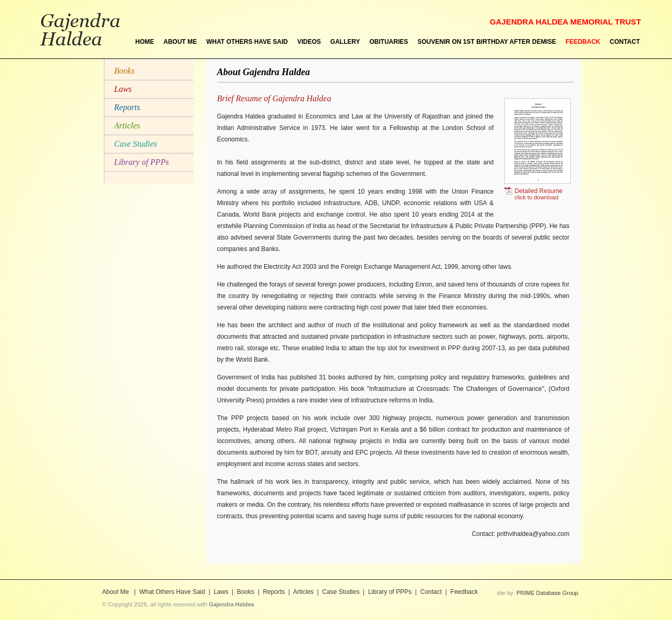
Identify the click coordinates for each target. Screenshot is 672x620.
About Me (117, 592)
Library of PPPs (142, 162)
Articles (127, 126)
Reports (127, 107)
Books (125, 71)
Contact (431, 592)
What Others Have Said (172, 592)
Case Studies (136, 144)
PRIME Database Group (547, 593)
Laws (123, 89)
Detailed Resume (534, 194)
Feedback (464, 592)
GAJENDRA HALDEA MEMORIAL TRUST (565, 22)
